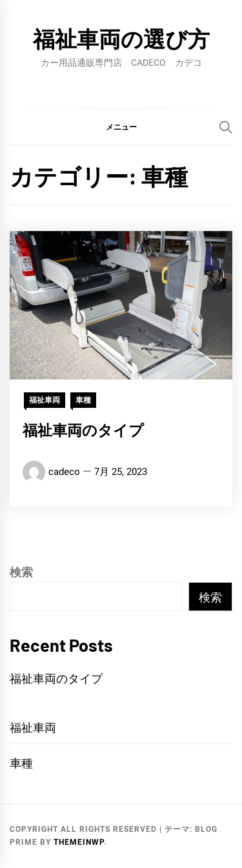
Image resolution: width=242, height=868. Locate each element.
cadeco (64, 472)
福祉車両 (45, 400)
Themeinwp (79, 842)
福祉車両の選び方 (121, 38)
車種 (83, 400)
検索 (21, 572)
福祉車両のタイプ (83, 430)
